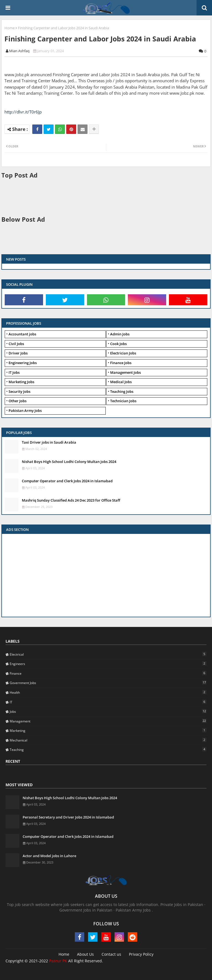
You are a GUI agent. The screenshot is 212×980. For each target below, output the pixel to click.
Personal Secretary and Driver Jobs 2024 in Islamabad (68, 817)
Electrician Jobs (123, 353)
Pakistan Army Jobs (25, 410)
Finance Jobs (121, 363)
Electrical (108, 654)
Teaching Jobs (122, 391)
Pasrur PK (58, 961)
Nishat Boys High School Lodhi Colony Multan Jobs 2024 (69, 462)
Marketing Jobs (21, 382)
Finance (108, 673)
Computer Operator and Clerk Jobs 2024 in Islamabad (67, 481)
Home (10, 28)
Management (108, 721)
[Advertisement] (102, 197)
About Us (85, 954)
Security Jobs (19, 391)
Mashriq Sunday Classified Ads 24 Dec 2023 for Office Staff (71, 500)
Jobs (108, 711)
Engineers (108, 664)
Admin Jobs (120, 334)
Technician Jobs (123, 401)
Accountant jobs (22, 334)
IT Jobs (14, 372)
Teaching (108, 749)
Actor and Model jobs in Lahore (49, 856)
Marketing (108, 730)
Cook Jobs (118, 344)
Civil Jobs (16, 344)
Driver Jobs (18, 353)
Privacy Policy (141, 954)
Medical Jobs (121, 382)
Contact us (111, 954)
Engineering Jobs (23, 363)
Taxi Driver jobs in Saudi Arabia (49, 442)
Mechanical (108, 740)
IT (108, 702)
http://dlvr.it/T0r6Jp (23, 112)
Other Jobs (18, 401)
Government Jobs (108, 683)
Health (108, 692)
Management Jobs (125, 372)
